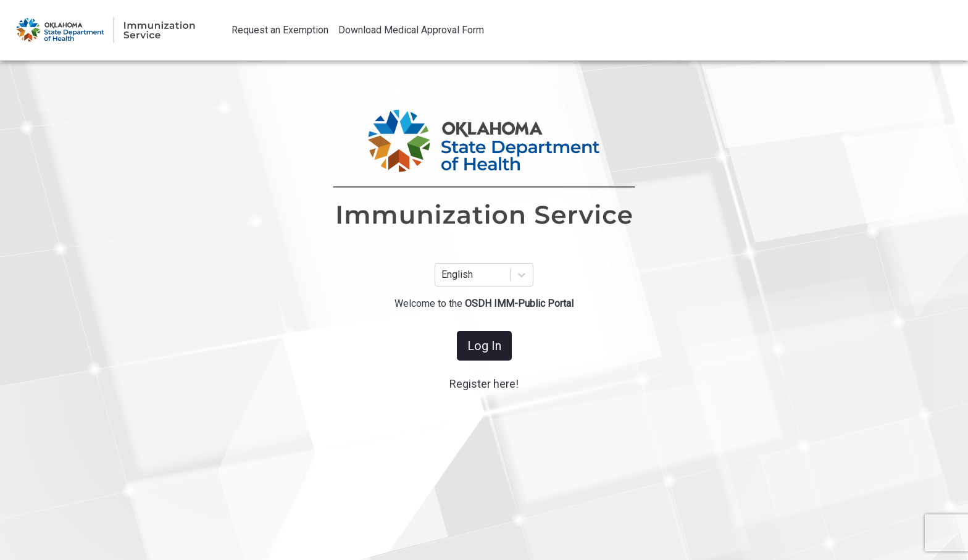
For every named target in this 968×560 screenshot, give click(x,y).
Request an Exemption (280, 30)
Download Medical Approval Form (411, 30)
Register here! (484, 384)
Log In (484, 346)
